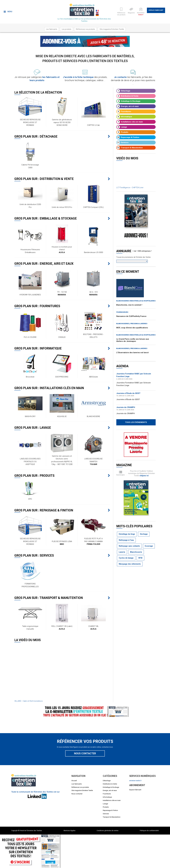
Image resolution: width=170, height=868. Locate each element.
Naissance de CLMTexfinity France (131, 316)
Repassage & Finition (128, 137)
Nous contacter (85, 753)
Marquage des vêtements (130, 564)
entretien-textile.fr (135, 781)
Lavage (122, 127)
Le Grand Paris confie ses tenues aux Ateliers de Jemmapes (133, 340)
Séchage (144, 534)
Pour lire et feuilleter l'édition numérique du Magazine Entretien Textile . (142, 473)
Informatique (124, 117)
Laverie (122, 552)
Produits (122, 132)
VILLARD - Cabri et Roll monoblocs (28, 701)
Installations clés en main (130, 122)
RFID (140, 558)
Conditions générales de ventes (108, 831)
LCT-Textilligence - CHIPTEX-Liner (130, 188)
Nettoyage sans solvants (129, 546)
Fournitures (124, 111)
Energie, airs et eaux (128, 106)
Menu (8, 12)
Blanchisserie (136, 552)
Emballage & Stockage (129, 101)
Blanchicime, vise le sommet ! (129, 305)
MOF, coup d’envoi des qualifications (132, 328)
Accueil (74, 781)
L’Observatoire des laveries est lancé (132, 353)
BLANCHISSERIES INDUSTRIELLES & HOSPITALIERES (136, 301)
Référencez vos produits (85, 29)
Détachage (123, 91)
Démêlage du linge (127, 534)
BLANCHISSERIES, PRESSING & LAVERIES (132, 324)
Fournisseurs (122, 312)
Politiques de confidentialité (149, 831)
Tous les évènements (136, 422)
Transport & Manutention (130, 148)
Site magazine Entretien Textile (112, 29)
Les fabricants (52, 29)
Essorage (149, 546)
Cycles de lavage (126, 558)
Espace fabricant (156, 10)
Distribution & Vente (128, 96)
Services (123, 142)
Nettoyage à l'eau (126, 540)
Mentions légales (70, 831)
